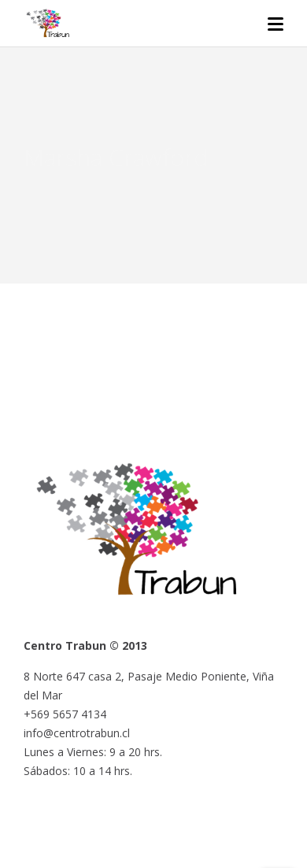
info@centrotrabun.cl (77, 733)
